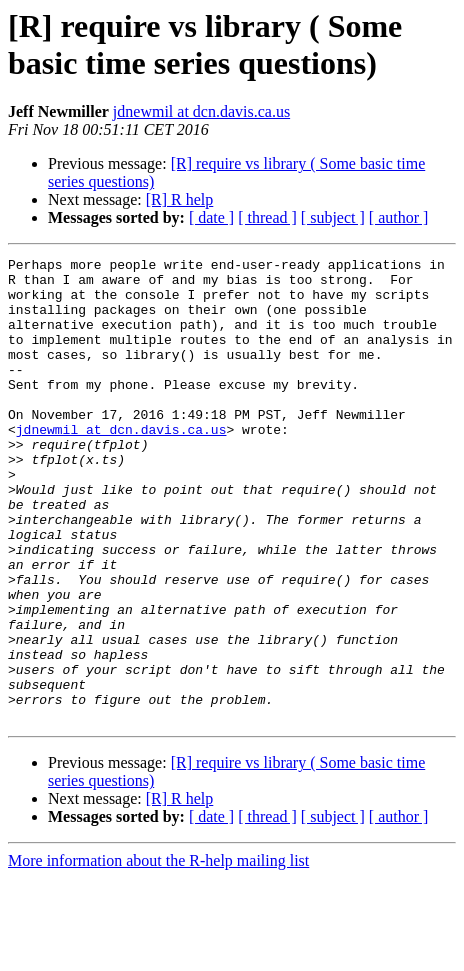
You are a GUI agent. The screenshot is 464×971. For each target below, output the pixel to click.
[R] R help (180, 199)
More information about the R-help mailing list (158, 953)
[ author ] (399, 217)
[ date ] (211, 217)
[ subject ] (333, 217)
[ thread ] (267, 217)
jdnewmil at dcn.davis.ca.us (201, 111)
